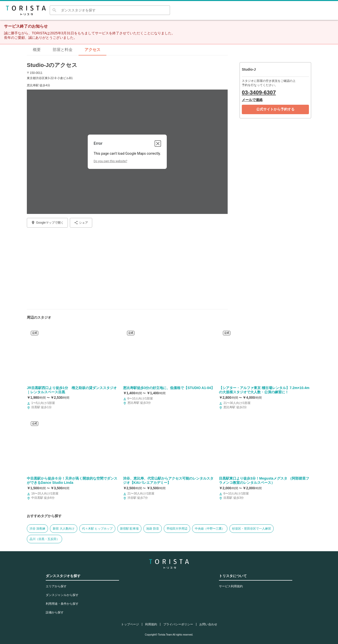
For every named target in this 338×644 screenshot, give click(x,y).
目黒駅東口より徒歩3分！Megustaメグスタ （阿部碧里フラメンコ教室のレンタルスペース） (264, 481)
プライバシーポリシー (178, 624)
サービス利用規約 (231, 586)
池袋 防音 (152, 529)
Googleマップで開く (47, 223)
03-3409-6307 (259, 92)
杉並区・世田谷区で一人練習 (252, 529)
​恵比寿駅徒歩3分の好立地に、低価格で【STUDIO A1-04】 (169, 388)
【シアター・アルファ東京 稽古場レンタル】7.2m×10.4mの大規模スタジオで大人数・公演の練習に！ (264, 390)
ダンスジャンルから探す (62, 595)
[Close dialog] (158, 144)
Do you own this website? (110, 161)
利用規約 (151, 624)
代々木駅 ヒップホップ (97, 529)
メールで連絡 (252, 100)
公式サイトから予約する (275, 109)
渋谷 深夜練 (37, 529)
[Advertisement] (127, 266)
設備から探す (55, 612)
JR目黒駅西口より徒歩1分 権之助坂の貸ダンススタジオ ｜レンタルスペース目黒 (72, 390)
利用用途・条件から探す (62, 604)
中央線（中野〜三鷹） (210, 529)
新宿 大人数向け (63, 529)
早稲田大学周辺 (177, 529)
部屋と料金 (63, 50)
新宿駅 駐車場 (129, 529)
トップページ (130, 624)
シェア (81, 223)
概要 (37, 50)
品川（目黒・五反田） (44, 539)
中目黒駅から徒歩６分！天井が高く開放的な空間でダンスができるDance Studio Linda (72, 481)
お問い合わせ (208, 624)
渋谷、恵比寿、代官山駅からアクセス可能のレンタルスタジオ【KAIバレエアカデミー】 (168, 481)
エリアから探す (56, 586)
